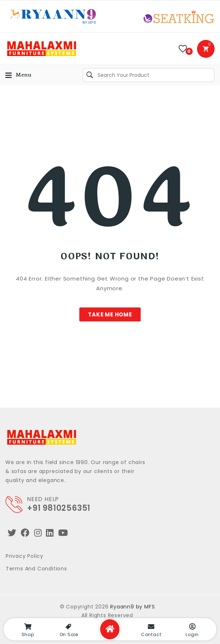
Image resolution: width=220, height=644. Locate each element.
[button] (110, 314)
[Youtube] (63, 533)
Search (90, 75)
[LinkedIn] (50, 533)
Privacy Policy (25, 556)
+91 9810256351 (59, 508)
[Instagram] (38, 533)
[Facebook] (25, 533)
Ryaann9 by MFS (132, 607)
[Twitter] (12, 533)
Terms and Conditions (36, 569)
